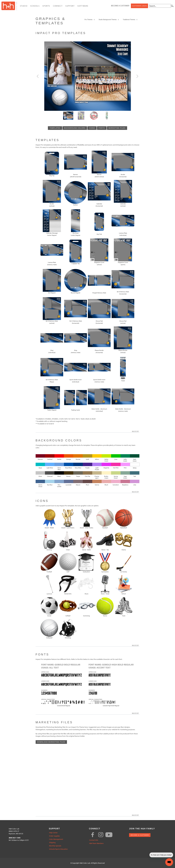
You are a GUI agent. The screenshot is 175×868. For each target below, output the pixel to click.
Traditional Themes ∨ (130, 20)
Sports (46, 6)
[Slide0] (68, 116)
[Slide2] (94, 116)
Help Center (53, 833)
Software (83, 6)
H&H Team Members (96, 843)
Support (70, 6)
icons (92, 128)
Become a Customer (120, 6)
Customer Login (139, 6)
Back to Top (136, 431)
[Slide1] (81, 116)
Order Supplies (54, 836)
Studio (24, 6)
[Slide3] (107, 116)
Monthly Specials (55, 846)
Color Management (56, 839)
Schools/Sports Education (58, 849)
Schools (35, 6)
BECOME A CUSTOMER (140, 835)
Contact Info (94, 840)
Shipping (52, 843)
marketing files (117, 128)
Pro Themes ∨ (90, 20)
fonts (102, 128)
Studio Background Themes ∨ (109, 20)
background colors (75, 128)
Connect (58, 6)
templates (55, 128)
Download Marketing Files (51, 742)
